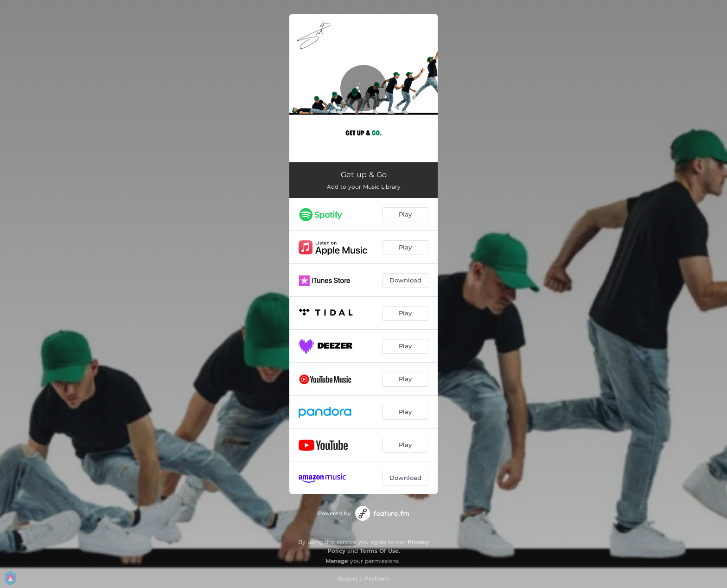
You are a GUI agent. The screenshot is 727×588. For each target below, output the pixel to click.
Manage (337, 561)
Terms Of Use (379, 551)
